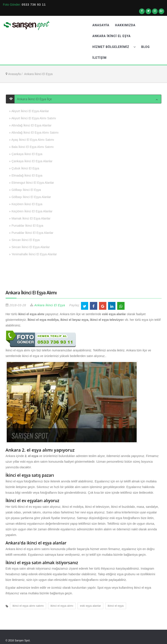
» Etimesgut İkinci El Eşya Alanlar (32, 183)
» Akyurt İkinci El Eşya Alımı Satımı (33, 118)
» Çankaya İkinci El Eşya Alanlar (31, 161)
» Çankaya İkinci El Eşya (26, 154)
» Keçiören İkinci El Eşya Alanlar (31, 211)
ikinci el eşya (116, 606)
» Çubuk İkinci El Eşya (24, 168)
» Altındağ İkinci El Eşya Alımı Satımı (34, 133)
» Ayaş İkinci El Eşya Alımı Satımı (32, 140)
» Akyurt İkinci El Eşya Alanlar (29, 111)
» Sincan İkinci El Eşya (24, 240)
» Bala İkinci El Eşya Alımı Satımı (31, 147)
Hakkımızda (125, 25)
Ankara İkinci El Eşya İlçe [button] (33, 99)
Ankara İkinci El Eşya (112, 36)
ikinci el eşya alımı (62, 606)
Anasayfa (101, 25)
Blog (145, 47)
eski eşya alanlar (90, 606)
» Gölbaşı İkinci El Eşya (25, 190)
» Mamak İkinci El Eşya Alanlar (30, 218)
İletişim (100, 58)
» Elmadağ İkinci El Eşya (26, 175)
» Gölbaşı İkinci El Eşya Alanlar (30, 197)
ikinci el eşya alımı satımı (28, 606)
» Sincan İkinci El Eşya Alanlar (29, 247)
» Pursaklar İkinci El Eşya (26, 226)
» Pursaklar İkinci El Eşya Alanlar (31, 233)
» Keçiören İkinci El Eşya (26, 204)
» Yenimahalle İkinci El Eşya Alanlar (33, 254)
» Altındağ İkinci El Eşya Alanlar (30, 125)
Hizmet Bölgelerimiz (114, 47)
